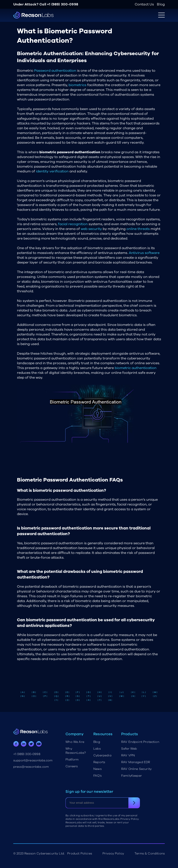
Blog (161, 4)
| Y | (144, 696)
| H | (100, 692)
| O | (34, 696)
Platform (72, 760)
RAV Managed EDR (136, 762)
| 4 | (89, 700)
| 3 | (78, 700)
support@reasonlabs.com (33, 760)
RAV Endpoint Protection (140, 742)
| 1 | (56, 700)
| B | (34, 692)
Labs (97, 749)
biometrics (77, 85)
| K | (133, 692)
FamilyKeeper (132, 776)
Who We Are (75, 742)
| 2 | (67, 700)
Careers (72, 766)
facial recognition (73, 224)
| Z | (155, 696)
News (97, 769)
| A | (23, 692)
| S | (78, 696)
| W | (122, 696)
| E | (67, 692)
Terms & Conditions (150, 854)
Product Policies (80, 854)
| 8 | (110, 700)
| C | (45, 692)
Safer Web (129, 749)
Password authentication (55, 71)
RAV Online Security (136, 769)
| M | (155, 692)
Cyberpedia (102, 755)
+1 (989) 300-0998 (63, 4)
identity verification (52, 171)
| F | (78, 692)
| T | (89, 696)
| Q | (56, 696)
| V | (110, 696)
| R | (67, 696)
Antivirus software (144, 253)
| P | (45, 696)
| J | (122, 692)
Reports (99, 762)
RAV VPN (128, 755)
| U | (100, 696)
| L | (144, 692)
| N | (23, 696)
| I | (110, 692)
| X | (133, 696)
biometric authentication (136, 368)
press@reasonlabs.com (31, 767)
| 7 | (100, 700)
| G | (89, 692)
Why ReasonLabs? (76, 751)
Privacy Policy (113, 854)
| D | (56, 692)
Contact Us (144, 4)
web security (91, 229)
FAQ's (97, 776)
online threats (138, 229)
